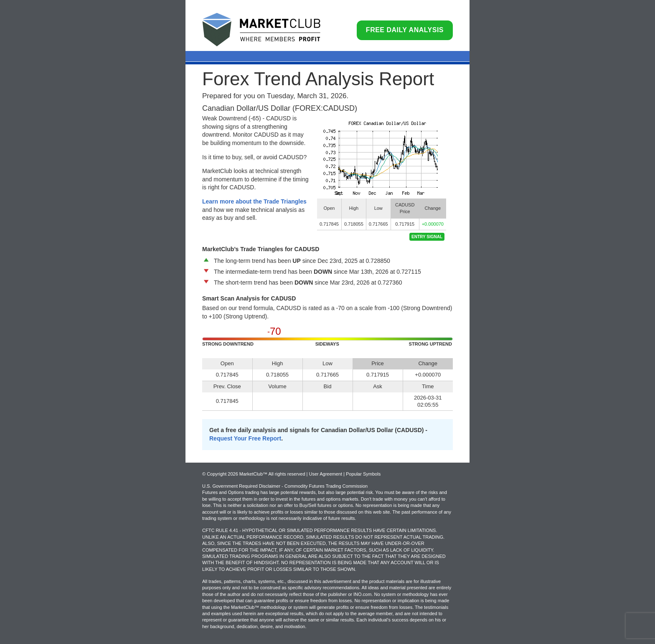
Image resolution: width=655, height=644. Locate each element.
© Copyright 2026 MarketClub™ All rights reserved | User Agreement (273, 474)
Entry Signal (427, 237)
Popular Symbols (363, 474)
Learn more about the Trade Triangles (254, 201)
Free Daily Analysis (405, 30)
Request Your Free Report (245, 438)
